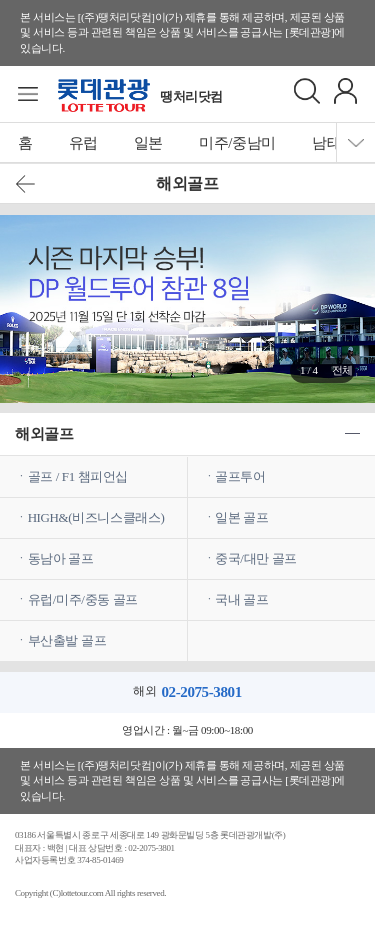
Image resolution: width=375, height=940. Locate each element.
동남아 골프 (61, 558)
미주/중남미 (237, 143)
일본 (148, 143)
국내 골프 (241, 599)
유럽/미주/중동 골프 (83, 599)
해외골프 (44, 434)
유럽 (83, 143)
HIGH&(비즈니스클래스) (96, 517)
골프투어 (240, 476)
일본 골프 (241, 517)
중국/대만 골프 (256, 558)
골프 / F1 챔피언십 (78, 476)
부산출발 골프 (67, 640)
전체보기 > (342, 373)
